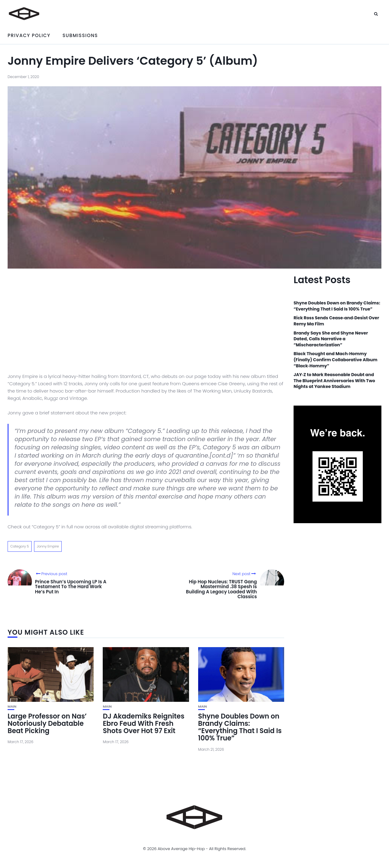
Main (12, 707)
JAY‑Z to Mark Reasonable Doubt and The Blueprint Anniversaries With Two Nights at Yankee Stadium (334, 381)
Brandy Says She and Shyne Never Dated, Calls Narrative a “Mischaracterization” (331, 339)
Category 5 (20, 546)
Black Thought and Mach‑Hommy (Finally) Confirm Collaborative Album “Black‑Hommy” (336, 360)
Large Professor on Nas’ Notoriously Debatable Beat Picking (47, 724)
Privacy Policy (29, 35)
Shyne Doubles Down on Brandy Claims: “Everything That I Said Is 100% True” (240, 727)
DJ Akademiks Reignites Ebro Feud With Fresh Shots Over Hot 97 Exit (143, 724)
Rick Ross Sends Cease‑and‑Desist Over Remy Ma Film (336, 321)
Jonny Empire (48, 546)
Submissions (80, 35)
